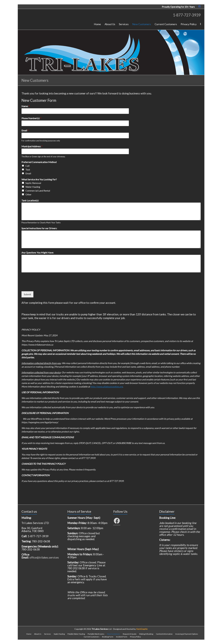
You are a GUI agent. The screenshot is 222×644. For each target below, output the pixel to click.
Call (27, 166)
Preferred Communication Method (39, 162)
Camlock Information (164, 634)
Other (28, 194)
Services (124, 24)
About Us (110, 24)
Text (28, 170)
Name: (26, 106)
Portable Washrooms (96, 634)
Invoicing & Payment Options (187, 634)
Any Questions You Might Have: (38, 252)
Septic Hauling (59, 634)
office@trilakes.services (44, 558)
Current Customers (166, 24)
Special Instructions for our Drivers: (39, 228)
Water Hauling (33, 187)
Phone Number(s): (31, 118)
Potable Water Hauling (76, 634)
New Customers (142, 24)
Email (25, 130)
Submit (27, 294)
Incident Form (122, 637)
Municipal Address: (32, 146)
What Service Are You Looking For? (39, 179)
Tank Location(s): (30, 200)
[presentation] (44, 286)
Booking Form (108, 637)
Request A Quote (130, 634)
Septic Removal (33, 183)
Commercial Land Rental (38, 191)
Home (97, 24)
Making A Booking (146, 634)
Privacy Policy (189, 24)
